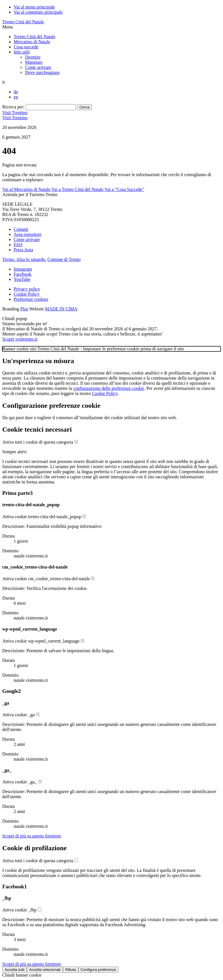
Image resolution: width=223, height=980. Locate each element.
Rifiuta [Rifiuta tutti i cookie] (71, 970)
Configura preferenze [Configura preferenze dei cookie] (98, 970)
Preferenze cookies (31, 299)
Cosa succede (26, 47)
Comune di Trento (64, 259)
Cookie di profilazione (34, 848)
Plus (24, 309)
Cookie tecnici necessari (37, 429)
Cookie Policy (27, 294)
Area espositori (27, 234)
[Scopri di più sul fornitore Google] (32, 836)
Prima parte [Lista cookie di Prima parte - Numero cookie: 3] (17, 493)
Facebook (22, 274)
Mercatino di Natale (32, 42)
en (16, 97)
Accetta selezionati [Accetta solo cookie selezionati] (45, 970)
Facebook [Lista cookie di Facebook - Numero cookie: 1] (15, 887)
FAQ (18, 245)
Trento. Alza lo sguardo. (24, 259)
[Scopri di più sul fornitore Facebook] (32, 964)
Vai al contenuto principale (38, 12)
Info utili (22, 52)
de (16, 92)
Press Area (23, 250)
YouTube (22, 279)
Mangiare (34, 62)
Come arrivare (38, 67)
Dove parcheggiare (42, 72)
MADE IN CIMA (61, 309)
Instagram (23, 269)
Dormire (33, 57)
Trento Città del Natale (23, 22)
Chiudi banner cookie (22, 975)
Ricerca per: (13, 107)
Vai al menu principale (34, 7)
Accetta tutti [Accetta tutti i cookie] (15, 970)
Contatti (21, 229)
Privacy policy (27, 289)
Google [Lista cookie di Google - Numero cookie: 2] (12, 691)
